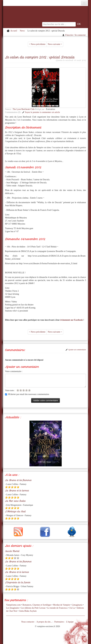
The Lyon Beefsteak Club (24, 109)
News (22, 31)
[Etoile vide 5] (29, 390)
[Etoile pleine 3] (12, 487)
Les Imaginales (13, 608)
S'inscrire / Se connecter (74, 35)
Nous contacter (28, 622)
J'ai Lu (72, 608)
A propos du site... (44, 622)
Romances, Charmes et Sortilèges (37, 605)
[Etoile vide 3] (24, 390)
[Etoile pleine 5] (18, 487)
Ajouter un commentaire (76, 350)
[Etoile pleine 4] (15, 487)
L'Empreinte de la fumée (18, 582)
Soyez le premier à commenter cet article (41, 112)
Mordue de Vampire (62, 605)
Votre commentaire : (14, 371)
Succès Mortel (12, 551)
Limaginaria (77, 605)
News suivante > (55, 44)
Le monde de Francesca (57, 608)
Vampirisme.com (13, 605)
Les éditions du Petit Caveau (33, 608)
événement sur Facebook (72, 320)
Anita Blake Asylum (28, 611)
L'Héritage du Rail (15, 512)
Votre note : (10, 390)
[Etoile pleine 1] (6, 487)
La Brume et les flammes (18, 480)
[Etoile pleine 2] (9, 487)
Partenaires (59, 622)
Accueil (14, 31)
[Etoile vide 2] (21, 390)
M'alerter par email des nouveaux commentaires (27, 394)
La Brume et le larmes (17, 491)
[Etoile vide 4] (26, 390)
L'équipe (70, 622)
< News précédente (37, 44)
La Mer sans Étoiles (15, 501)
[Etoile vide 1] (18, 390)
